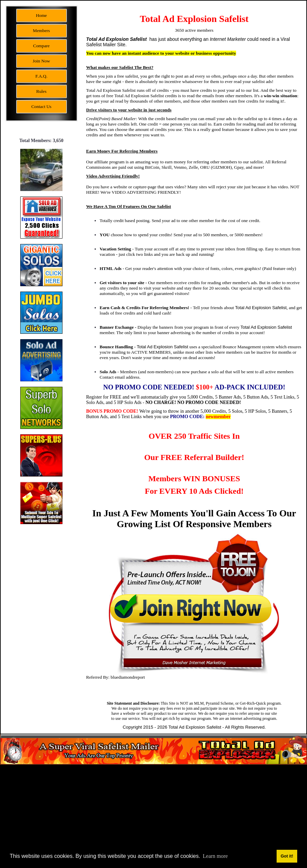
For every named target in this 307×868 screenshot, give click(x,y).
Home (41, 15)
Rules (41, 91)
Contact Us (42, 106)
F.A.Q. (42, 76)
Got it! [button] (287, 856)
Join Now (41, 61)
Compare (41, 46)
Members (41, 31)
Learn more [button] (215, 856)
